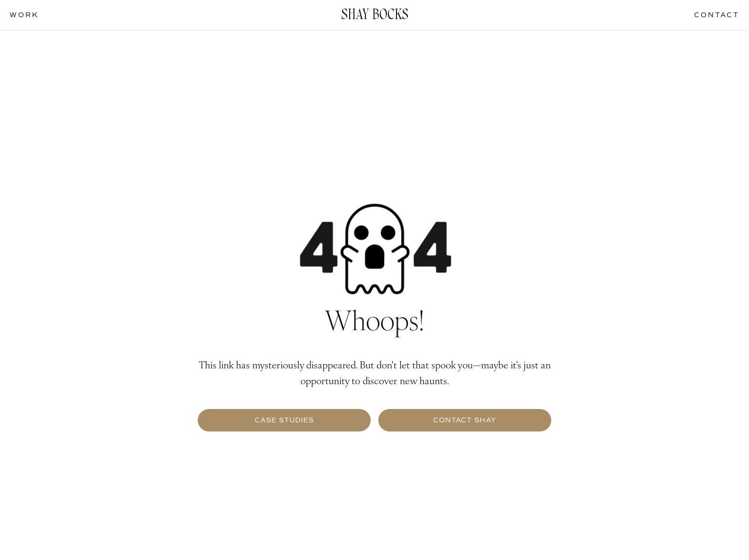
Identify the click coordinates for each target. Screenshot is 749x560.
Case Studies (284, 420)
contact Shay (465, 420)
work (24, 15)
